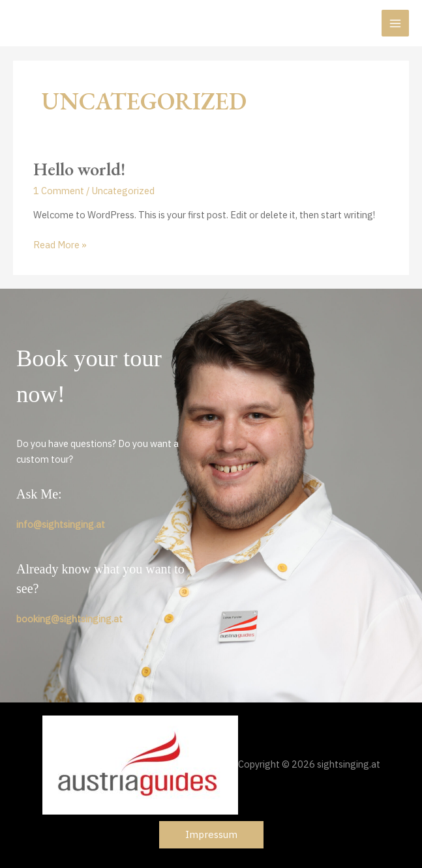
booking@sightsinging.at (69, 619)
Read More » (60, 245)
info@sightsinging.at (61, 524)
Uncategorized (123, 191)
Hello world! (79, 169)
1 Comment (59, 191)
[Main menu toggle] (395, 23)
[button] (211, 835)
